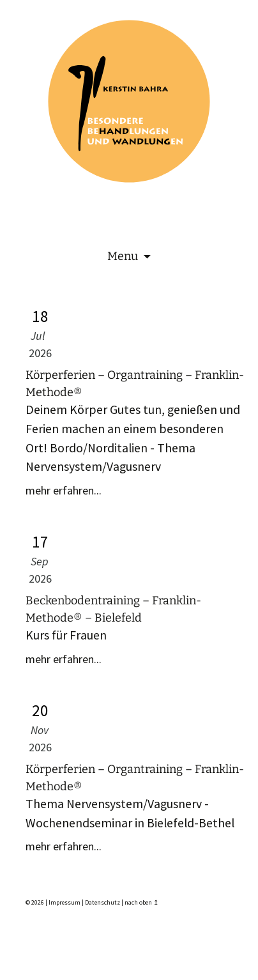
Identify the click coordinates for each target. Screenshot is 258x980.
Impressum (64, 902)
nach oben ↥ (141, 902)
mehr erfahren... (64, 490)
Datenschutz (102, 902)
